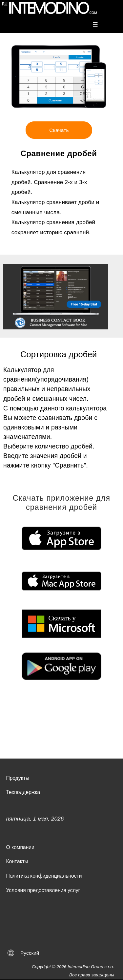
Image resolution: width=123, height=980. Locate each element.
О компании (20, 847)
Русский (30, 953)
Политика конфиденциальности (44, 876)
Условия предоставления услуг (43, 890)
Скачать (59, 130)
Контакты (17, 861)
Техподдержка (23, 792)
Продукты (18, 778)
